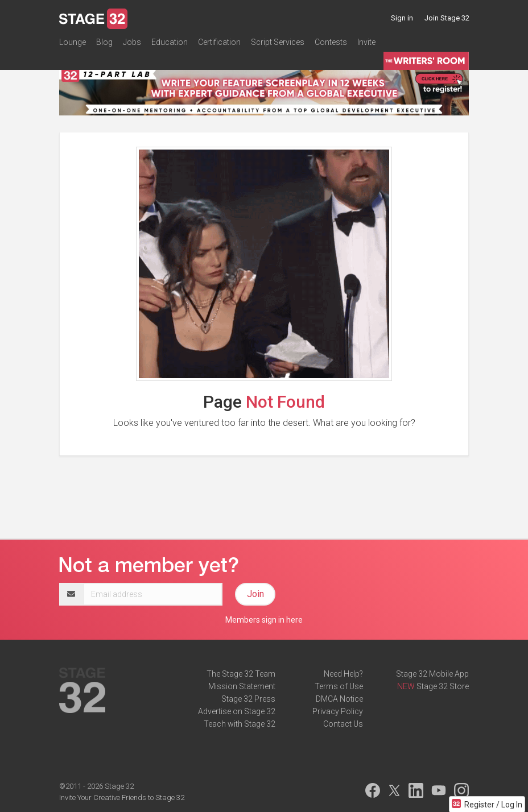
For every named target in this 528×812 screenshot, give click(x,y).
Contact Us (343, 724)
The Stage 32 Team (241, 674)
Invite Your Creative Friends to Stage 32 (122, 797)
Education (170, 42)
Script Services (278, 42)
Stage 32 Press (248, 699)
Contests (331, 42)
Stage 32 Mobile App (432, 674)
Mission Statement (242, 686)
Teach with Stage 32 (240, 724)
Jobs (132, 42)
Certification (219, 42)
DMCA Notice (339, 699)
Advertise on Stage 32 (237, 711)
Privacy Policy (338, 711)
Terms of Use (339, 686)
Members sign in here (264, 620)
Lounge (73, 42)
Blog (104, 42)
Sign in (402, 18)
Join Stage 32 (447, 18)
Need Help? (343, 674)
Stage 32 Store (443, 686)
